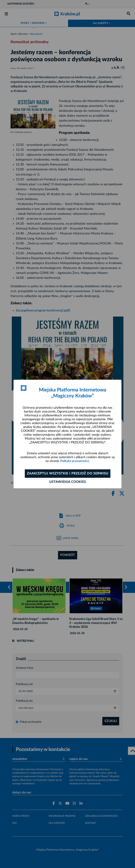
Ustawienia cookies (68, 482)
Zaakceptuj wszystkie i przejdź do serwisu (68, 474)
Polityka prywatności (75, 461)
